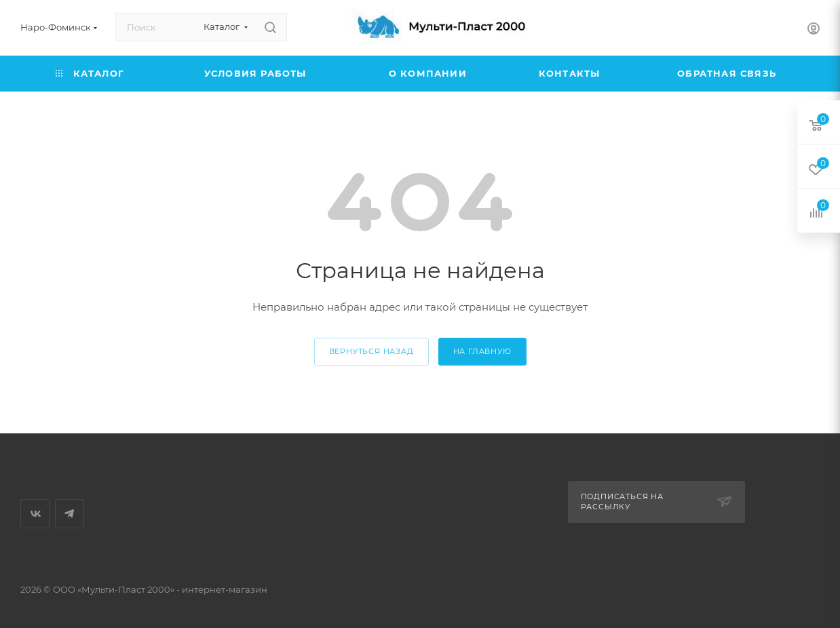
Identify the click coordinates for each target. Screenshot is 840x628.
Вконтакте (35, 514)
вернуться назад (371, 351)
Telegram (70, 514)
